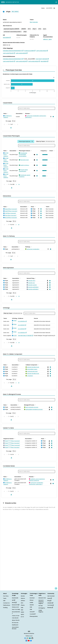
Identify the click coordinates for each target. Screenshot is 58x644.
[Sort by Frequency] (48, 151)
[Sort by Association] (23, 113)
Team (5, 598)
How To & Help (16, 609)
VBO (22, 610)
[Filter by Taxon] (45, 141)
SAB (4, 601)
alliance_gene (47, 39)
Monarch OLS (42, 598)
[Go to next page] (16, 184)
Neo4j (14, 603)
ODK (31, 609)
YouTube (51, 605)
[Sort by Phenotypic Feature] (31, 151)
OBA (22, 608)
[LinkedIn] (26, 640)
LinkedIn (50, 603)
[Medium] (30, 638)
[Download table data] (11, 128)
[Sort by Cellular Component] (38, 365)
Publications (7, 605)
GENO (22, 612)
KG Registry (42, 608)
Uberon (23, 598)
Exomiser (32, 598)
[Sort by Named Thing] (35, 278)
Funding (5, 608)
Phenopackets (34, 616)
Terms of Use (16, 616)
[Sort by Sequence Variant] (14, 438)
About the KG (16, 620)
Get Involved (51, 596)
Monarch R (16, 605)
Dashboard (15, 625)
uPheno (23, 601)
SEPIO (22, 614)
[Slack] (27, 638)
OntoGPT (32, 612)
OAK (31, 607)
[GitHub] (32, 638)
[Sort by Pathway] (31, 247)
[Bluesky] (31, 640)
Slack (50, 598)
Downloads (15, 598)
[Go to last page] (19, 184)
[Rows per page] (14, 121)
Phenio (23, 605)
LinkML (31, 603)
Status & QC (15, 607)
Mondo (23, 596)
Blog (49, 601)
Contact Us (6, 603)
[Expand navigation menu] (56, 2)
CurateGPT (33, 614)
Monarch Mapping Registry (41, 602)
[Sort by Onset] (54, 151)
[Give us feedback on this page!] (56, 588)
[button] (45, 155)
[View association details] (53, 117)
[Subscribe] (25, 638)
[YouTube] (29, 640)
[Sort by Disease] (31, 113)
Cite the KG (15, 618)
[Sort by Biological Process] (35, 405)
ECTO (22, 617)
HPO (22, 603)
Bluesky (50, 608)
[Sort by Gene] (7, 113)
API (14, 600)
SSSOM (32, 605)
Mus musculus (34, 22)
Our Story (6, 596)
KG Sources (15, 623)
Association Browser (15, 628)
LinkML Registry (41, 611)
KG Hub (41, 606)
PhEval (32, 600)
